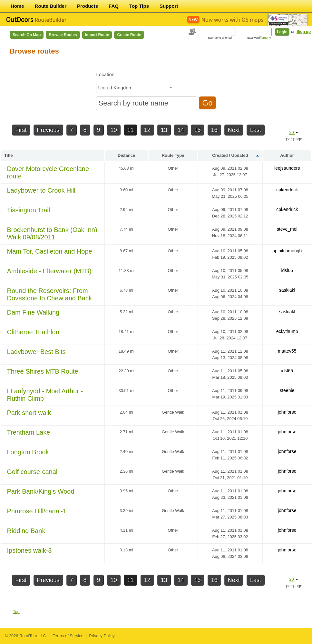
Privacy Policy (102, 636)
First (21, 130)
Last (256, 130)
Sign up (304, 32)
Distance (126, 155)
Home (17, 6)
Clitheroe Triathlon (33, 332)
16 (214, 130)
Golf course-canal (32, 472)
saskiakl (287, 290)
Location (105, 74)
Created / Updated (230, 155)
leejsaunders (287, 168)
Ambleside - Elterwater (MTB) (49, 271)
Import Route (97, 35)
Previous (48, 130)
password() (259, 38)
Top (16, 612)
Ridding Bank (26, 531)
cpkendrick (287, 190)
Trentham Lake (29, 432)
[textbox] (131, 88)
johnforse (287, 412)
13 (164, 130)
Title (9, 155)
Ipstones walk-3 (29, 550)
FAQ (114, 6)
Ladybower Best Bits (36, 352)
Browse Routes (63, 35)
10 (114, 130)
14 (181, 130)
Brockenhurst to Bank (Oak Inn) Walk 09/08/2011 (52, 233)
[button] (171, 88)
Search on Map (27, 35)
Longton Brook (28, 452)
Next (234, 130)
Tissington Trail (29, 210)
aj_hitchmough (287, 251)
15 (198, 130)
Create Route (129, 35)
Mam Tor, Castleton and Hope (50, 251)
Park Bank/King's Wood (41, 491)
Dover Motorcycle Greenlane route (48, 172)
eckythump (287, 331)
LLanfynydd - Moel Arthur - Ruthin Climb (45, 395)
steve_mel (287, 229)
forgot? (265, 38)
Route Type (173, 155)
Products (88, 6)
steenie (287, 390)
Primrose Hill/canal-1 (37, 511)
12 (147, 130)
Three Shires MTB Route (43, 371)
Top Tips (139, 6)
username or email (220, 38)
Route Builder (51, 6)
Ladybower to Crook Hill (41, 190)
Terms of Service (68, 636)
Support (169, 6)
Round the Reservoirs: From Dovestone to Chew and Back (50, 294)
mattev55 (287, 351)
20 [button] (294, 132)
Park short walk (29, 413)
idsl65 (287, 270)
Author (287, 155)
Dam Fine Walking (33, 312)
